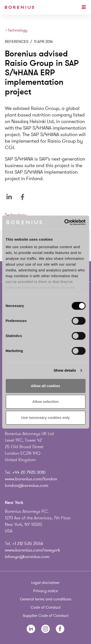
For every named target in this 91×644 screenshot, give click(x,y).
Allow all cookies (45, 386)
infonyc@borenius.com (27, 557)
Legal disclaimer (45, 583)
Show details (65, 370)
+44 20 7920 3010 (29, 472)
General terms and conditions (46, 599)
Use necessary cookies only (45, 418)
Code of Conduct (46, 607)
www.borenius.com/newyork (33, 550)
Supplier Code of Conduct (46, 616)
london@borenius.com (27, 485)
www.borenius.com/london (31, 479)
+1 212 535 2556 (28, 544)
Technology (18, 30)
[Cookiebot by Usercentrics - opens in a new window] (65, 222)
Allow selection (45, 402)
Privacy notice (46, 591)
